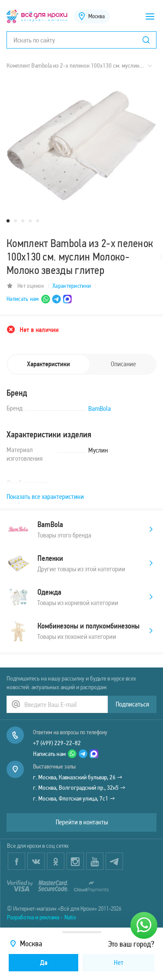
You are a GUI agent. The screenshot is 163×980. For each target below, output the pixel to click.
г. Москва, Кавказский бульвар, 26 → (78, 777)
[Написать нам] (144, 925)
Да (44, 962)
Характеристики (72, 286)
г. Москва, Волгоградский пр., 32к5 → (79, 788)
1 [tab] (8, 221)
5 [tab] (38, 221)
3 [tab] (23, 221)
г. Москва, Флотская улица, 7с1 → (74, 798)
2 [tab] (15, 221)
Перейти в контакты (82, 822)
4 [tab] (30, 221)
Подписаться (132, 704)
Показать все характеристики (45, 497)
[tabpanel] (81, 146)
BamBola (100, 409)
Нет (119, 962)
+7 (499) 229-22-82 (57, 743)
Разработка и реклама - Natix (42, 917)
